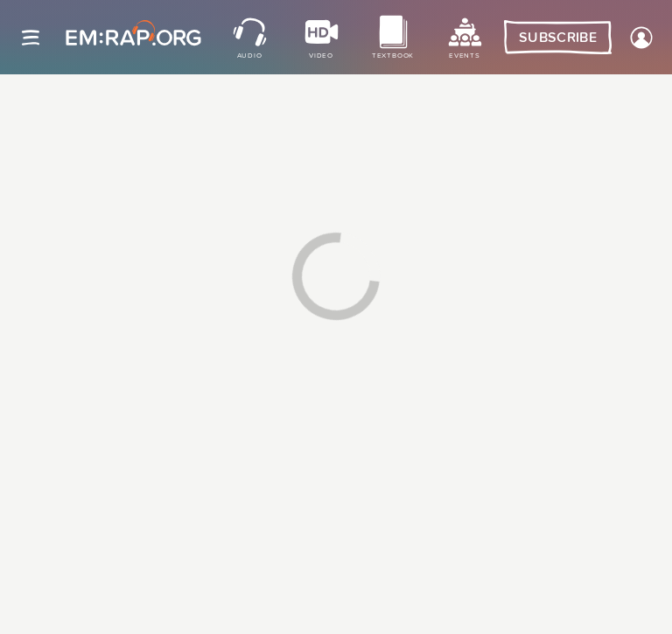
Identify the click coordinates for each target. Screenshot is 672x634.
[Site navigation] (31, 38)
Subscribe (558, 38)
